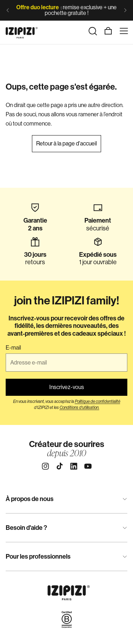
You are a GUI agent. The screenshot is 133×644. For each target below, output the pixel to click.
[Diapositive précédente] (8, 10)
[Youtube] (88, 466)
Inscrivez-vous (67, 387)
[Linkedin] (74, 466)
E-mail (13, 348)
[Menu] (124, 31)
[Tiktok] (60, 466)
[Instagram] (45, 466)
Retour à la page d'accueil (66, 143)
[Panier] (108, 31)
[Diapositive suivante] (125, 10)
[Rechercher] (93, 31)
